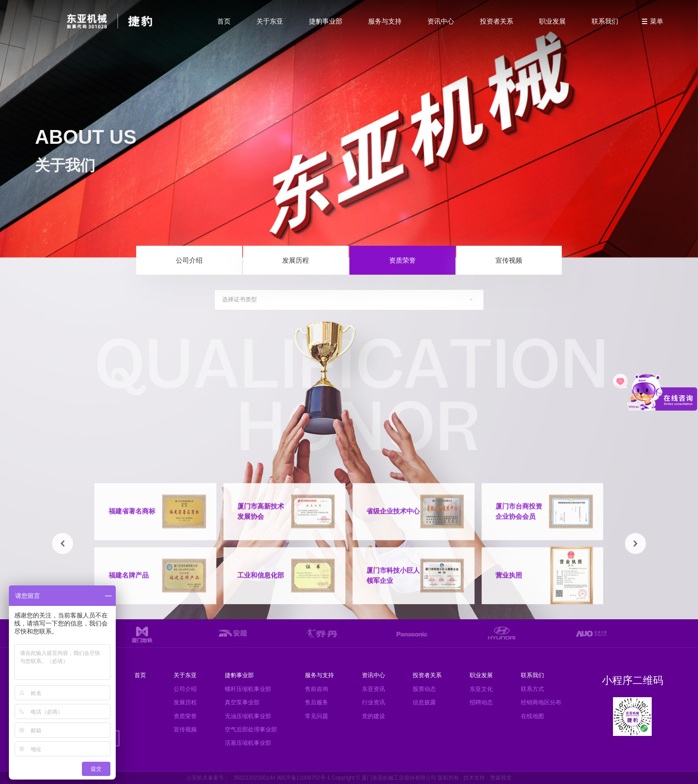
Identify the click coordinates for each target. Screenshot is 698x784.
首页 (224, 21)
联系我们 (605, 21)
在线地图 (532, 716)
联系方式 (532, 689)
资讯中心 (441, 21)
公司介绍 (189, 260)
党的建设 (373, 716)
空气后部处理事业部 (251, 729)
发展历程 (296, 260)
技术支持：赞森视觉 (487, 778)
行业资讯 (373, 702)
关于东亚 (270, 21)
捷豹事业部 (326, 21)
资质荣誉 (402, 260)
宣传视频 (509, 260)
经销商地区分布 (541, 702)
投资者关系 (497, 21)
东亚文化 (481, 689)
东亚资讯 (373, 689)
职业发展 (552, 21)
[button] (63, 547)
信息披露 (424, 702)
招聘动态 (481, 702)
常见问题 (317, 716)
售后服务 (317, 702)
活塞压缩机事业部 (248, 743)
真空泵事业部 (242, 702)
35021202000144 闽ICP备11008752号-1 (282, 778)
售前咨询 (317, 689)
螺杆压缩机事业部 (248, 689)
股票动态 (424, 689)
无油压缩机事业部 (248, 716)
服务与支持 (385, 21)
